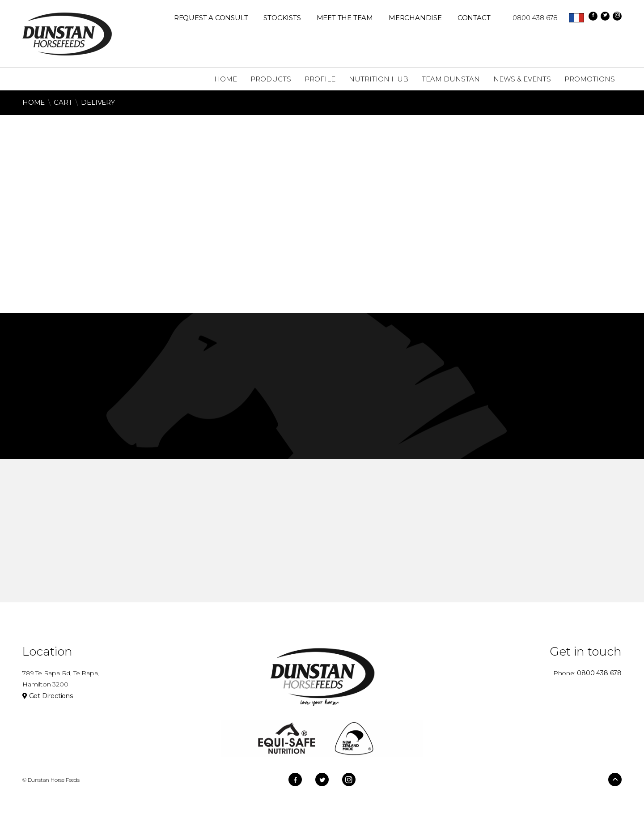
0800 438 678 (531, 18)
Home (34, 102)
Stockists (282, 18)
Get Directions (48, 696)
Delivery (98, 102)
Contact (474, 18)
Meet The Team (345, 18)
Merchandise (415, 18)
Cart (63, 102)
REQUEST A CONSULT (211, 18)
